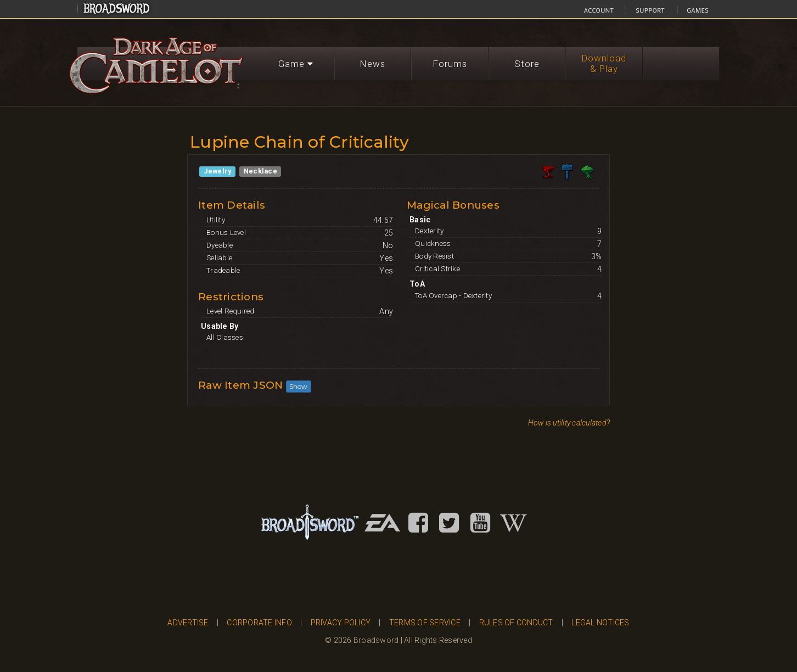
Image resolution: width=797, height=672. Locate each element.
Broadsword (376, 640)
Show (299, 386)
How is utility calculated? (569, 423)
